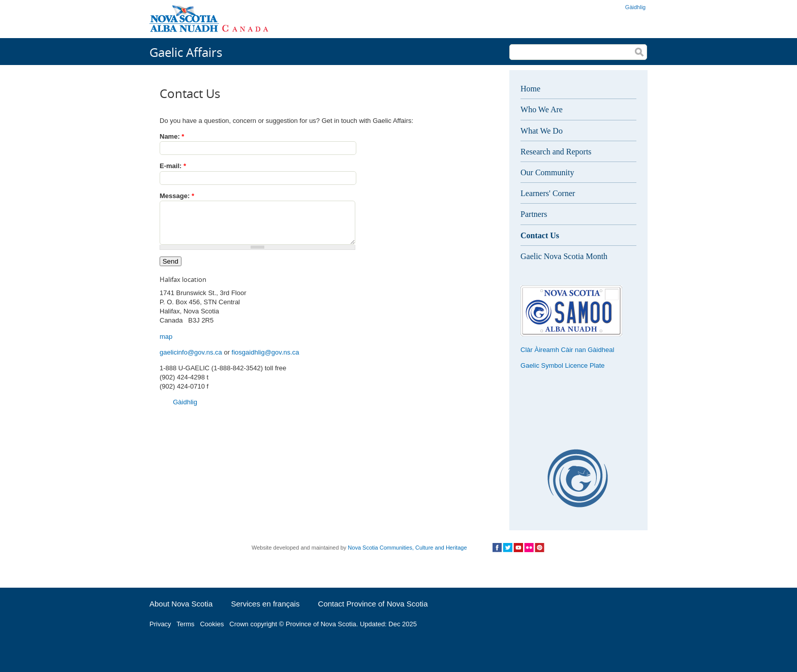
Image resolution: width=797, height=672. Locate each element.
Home (530, 89)
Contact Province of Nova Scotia (373, 604)
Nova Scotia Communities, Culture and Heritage (407, 548)
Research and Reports (556, 152)
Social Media (518, 548)
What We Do (542, 131)
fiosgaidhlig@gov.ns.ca (266, 360)
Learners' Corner (548, 193)
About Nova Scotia (181, 604)
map (166, 344)
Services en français (265, 604)
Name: (172, 136)
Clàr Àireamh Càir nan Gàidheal (567, 350)
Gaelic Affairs (186, 52)
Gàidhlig (635, 7)
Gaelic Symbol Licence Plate (562, 365)
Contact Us (540, 235)
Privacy (160, 624)
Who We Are (542, 109)
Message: (177, 196)
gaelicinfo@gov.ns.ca (191, 360)
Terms (185, 624)
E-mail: (173, 166)
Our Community (547, 172)
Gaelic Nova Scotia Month (564, 256)
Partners (534, 214)
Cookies (212, 624)
